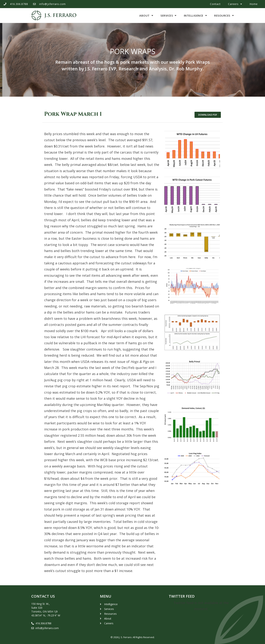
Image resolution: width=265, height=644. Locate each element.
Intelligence (195, 16)
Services (168, 16)
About (146, 16)
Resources (224, 16)
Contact (215, 4)
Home (254, 4)
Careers (235, 4)
